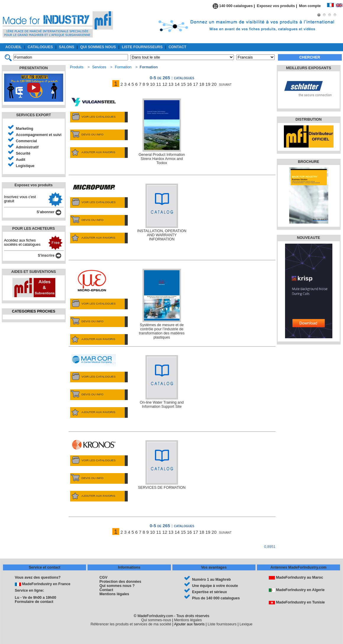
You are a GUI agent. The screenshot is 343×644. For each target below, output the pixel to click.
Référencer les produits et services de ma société (131, 624)
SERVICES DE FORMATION (162, 465)
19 (208, 84)
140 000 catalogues (233, 6)
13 (171, 84)
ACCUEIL (13, 47)
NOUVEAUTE (308, 238)
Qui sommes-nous (156, 620)
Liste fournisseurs (222, 624)
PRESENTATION (34, 68)
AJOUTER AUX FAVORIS (93, 152)
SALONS (67, 47)
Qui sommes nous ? (117, 586)
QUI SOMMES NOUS (98, 47)
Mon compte (313, 6)
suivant (225, 84)
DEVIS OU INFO (87, 135)
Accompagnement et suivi (39, 135)
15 (183, 84)
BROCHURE (308, 162)
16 (189, 84)
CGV (103, 577)
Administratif (27, 147)
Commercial (26, 141)
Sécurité (23, 153)
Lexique (246, 624)
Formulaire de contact (34, 602)
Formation (123, 67)
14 (177, 84)
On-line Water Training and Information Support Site (162, 382)
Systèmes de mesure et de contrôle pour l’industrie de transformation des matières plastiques (162, 304)
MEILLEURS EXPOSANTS (308, 68)
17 (196, 84)
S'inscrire (50, 255)
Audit (21, 160)
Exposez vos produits (276, 6)
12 (165, 84)
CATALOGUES (40, 47)
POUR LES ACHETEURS (33, 229)
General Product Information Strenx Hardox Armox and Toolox (162, 132)
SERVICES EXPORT (34, 115)
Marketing (25, 129)
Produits (77, 67)
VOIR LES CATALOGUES (93, 117)
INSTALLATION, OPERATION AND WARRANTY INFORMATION (162, 212)
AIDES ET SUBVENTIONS (34, 272)
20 (214, 84)
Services (99, 67)
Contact (106, 590)
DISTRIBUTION (309, 119)
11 (159, 84)
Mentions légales (114, 594)
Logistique (25, 166)
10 (152, 84)
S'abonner (49, 212)
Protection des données (120, 582)
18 (202, 84)
